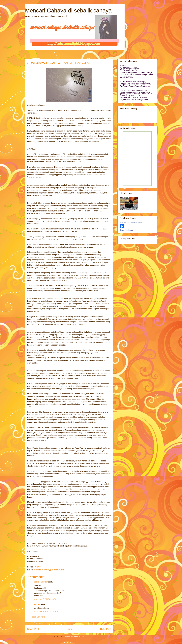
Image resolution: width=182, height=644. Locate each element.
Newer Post (33, 629)
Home (70, 629)
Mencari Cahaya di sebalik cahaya (68, 10)
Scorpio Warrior (41, 582)
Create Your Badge (126, 230)
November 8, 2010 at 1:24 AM (46, 611)
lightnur (37, 604)
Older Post (105, 629)
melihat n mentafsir (42, 570)
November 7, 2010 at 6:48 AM (46, 599)
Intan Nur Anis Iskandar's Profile (131, 223)
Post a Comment (38, 617)
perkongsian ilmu (57, 570)
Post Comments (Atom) (75, 636)
